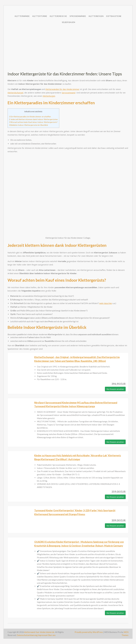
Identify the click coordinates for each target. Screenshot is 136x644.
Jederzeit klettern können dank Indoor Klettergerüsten (33, 119)
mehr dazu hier (106, 303)
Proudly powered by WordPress (89, 632)
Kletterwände (22, 16)
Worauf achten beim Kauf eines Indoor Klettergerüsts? (33, 122)
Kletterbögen (96, 16)
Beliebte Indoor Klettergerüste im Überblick (28, 125)
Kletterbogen (49, 96)
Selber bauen (68, 22)
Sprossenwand (69, 93)
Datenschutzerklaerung (27, 635)
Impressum (43, 635)
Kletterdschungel (15, 93)
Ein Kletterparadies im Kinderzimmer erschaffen (30, 117)
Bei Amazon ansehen (115, 389)
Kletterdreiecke (58, 16)
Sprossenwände (78, 16)
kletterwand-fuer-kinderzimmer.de (39, 632)
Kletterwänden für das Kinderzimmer (62, 89)
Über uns (52, 635)
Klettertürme (40, 16)
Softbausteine (114, 16)
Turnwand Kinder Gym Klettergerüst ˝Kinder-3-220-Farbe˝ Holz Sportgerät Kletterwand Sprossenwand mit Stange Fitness (75, 512)
